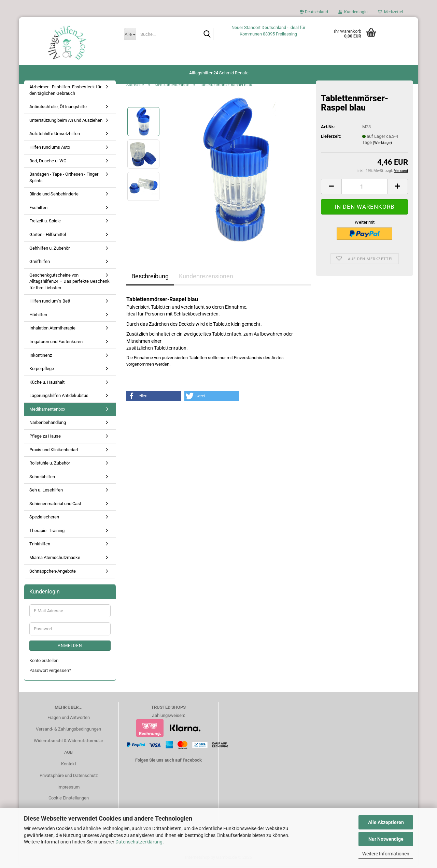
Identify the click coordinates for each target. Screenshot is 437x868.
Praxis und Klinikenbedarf (54, 451)
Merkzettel (390, 12)
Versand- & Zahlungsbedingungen (68, 731)
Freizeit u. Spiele (45, 223)
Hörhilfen (38, 316)
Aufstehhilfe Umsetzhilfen (55, 135)
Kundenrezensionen (206, 278)
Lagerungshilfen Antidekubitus (59, 397)
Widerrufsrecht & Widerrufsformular (68, 742)
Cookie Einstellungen (69, 799)
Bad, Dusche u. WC (48, 162)
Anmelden (70, 647)
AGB (68, 754)
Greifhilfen (40, 263)
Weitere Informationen (386, 854)
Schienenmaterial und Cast (55, 505)
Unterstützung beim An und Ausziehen (66, 122)
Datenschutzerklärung (139, 842)
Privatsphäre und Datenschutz (69, 777)
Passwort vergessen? (50, 672)
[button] (314, 14)
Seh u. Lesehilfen (46, 492)
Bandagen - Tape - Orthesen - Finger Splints (64, 179)
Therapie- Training (47, 532)
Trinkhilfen (40, 546)
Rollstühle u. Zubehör (50, 465)
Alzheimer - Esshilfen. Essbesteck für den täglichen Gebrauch (65, 92)
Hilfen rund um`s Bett (50, 303)
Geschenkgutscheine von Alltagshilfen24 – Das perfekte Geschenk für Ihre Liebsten (69, 283)
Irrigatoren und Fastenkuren (56, 343)
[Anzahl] (364, 188)
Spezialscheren (44, 519)
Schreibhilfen (42, 478)
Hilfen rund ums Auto (50, 149)
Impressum (68, 789)
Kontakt (69, 766)
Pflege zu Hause (45, 438)
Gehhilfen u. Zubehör (50, 249)
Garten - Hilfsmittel (48, 236)
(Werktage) (382, 144)
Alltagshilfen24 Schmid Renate (219, 73)
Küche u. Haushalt (47, 384)
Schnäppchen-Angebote (53, 572)
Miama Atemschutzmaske (55, 559)
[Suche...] (130, 34)
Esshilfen (38, 209)
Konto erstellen (44, 662)
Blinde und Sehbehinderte (54, 196)
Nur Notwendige (386, 839)
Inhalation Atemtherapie (52, 330)
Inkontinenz (41, 357)
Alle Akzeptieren (386, 822)
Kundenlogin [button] (353, 12)
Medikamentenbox (47, 411)
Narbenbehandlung (48, 424)
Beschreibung (150, 278)
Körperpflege (42, 370)
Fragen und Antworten (69, 719)
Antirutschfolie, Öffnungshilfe (58, 108)
